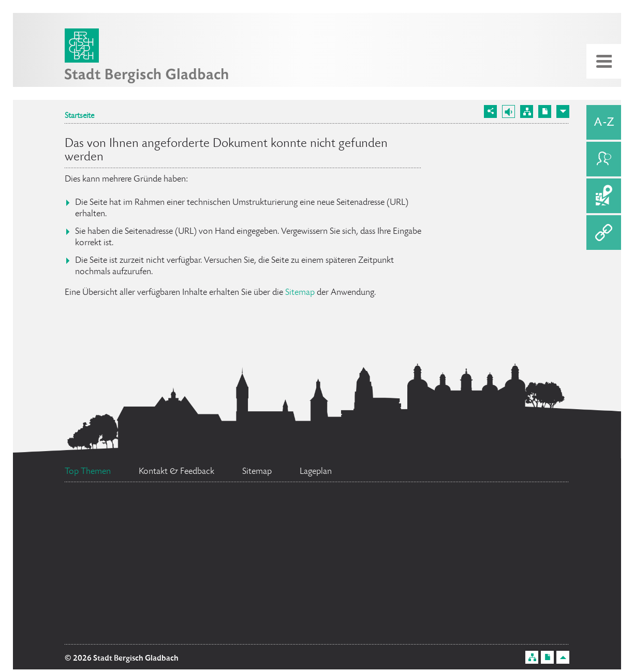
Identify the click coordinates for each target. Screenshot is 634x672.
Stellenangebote (134, 564)
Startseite (79, 116)
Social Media (475, 594)
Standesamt (145, 605)
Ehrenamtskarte (128, 631)
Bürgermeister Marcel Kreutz (319, 601)
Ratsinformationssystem (416, 505)
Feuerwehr (106, 515)
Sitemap (300, 293)
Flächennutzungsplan (305, 562)
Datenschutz (468, 569)
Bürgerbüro (269, 530)
